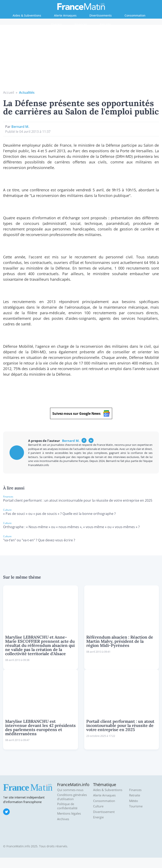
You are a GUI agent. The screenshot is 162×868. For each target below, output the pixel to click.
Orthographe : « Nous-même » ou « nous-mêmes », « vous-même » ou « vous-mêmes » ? (71, 527)
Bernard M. (20, 127)
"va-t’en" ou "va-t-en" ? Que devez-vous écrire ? (39, 540)
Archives (63, 819)
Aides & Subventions (27, 15)
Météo (134, 801)
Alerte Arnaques (65, 15)
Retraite (105, 24)
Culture (98, 806)
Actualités (27, 92)
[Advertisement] (81, 59)
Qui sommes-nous (70, 790)
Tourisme (136, 806)
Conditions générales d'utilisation (72, 797)
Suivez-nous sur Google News (81, 413)
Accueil (9, 92)
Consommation (135, 15)
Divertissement (104, 812)
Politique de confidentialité (67, 806)
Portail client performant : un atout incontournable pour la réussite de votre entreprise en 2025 (78, 500)
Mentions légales (69, 813)
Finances (81, 24)
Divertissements (101, 15)
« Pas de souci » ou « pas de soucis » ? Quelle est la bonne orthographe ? (59, 514)
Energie (57, 24)
